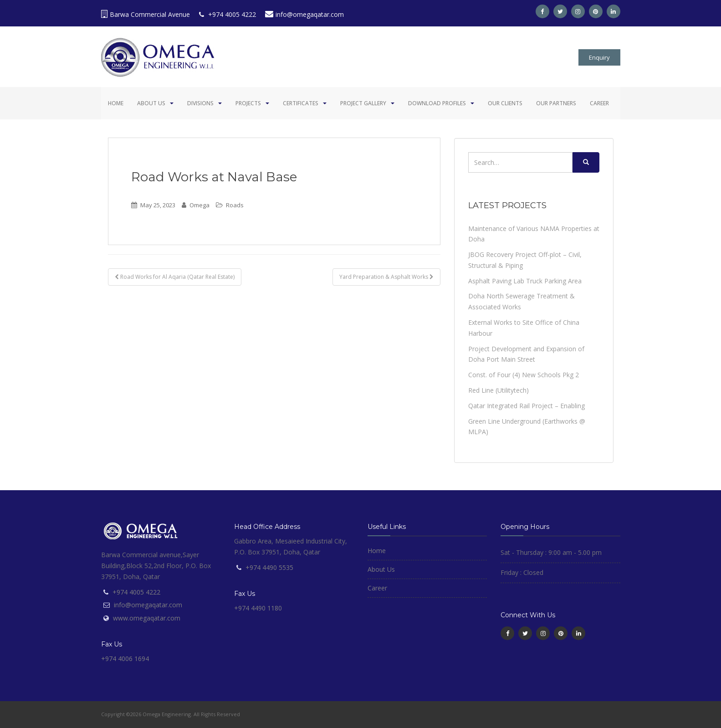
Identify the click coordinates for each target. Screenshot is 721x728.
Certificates (301, 103)
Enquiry (599, 57)
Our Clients (505, 103)
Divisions (200, 103)
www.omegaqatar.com (147, 618)
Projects (248, 103)
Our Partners (556, 103)
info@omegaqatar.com (304, 14)
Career (599, 103)
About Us (151, 103)
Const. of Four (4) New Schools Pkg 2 (524, 375)
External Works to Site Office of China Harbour (524, 328)
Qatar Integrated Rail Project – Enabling (527, 406)
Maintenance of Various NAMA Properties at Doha (534, 234)
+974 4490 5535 (269, 567)
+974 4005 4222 (228, 14)
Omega (199, 205)
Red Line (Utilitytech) (499, 390)
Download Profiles (437, 103)
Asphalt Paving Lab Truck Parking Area (525, 281)
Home (116, 103)
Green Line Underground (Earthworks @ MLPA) (527, 427)
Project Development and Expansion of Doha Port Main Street (526, 354)
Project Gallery (363, 103)
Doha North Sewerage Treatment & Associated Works (522, 301)
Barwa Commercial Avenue (146, 14)
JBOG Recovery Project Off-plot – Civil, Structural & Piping (525, 260)
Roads (235, 205)
